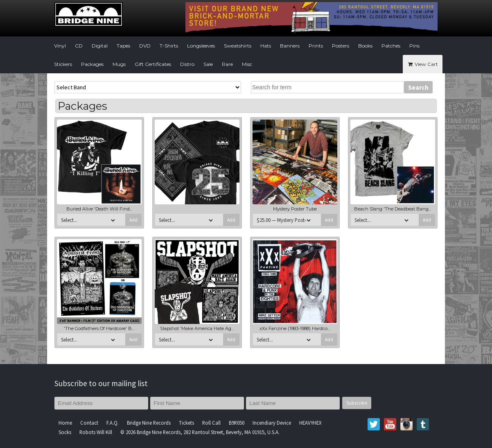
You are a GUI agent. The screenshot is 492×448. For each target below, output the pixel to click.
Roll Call (211, 423)
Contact (89, 423)
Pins (414, 46)
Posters (341, 46)
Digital (100, 46)
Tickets (186, 423)
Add (133, 220)
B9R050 (237, 423)
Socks (65, 432)
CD (79, 46)
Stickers (63, 64)
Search (418, 87)
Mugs (119, 64)
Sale (208, 64)
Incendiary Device (272, 423)
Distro (187, 64)
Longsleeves (201, 46)
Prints (316, 46)
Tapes (123, 46)
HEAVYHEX (310, 423)
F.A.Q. (113, 423)
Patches (391, 46)
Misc (247, 64)
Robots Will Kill (96, 432)
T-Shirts (169, 46)
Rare (227, 64)
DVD (145, 46)
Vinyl (60, 46)
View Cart (423, 64)
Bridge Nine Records (149, 423)
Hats (266, 46)
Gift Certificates (153, 64)
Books (365, 46)
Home (65, 423)
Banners (290, 46)
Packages (92, 64)
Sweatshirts (238, 46)
